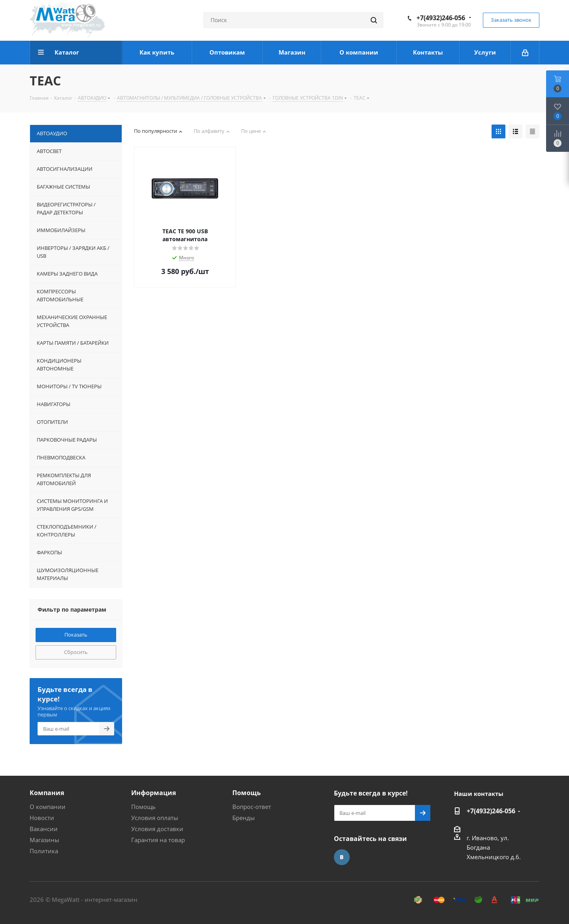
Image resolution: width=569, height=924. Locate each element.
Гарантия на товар (158, 840)
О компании (48, 807)
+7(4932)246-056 (441, 18)
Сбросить (76, 652)
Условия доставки (157, 829)
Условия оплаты (155, 818)
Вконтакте (342, 857)
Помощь (143, 807)
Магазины (44, 840)
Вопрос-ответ (252, 807)
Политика (44, 851)
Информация (154, 793)
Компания (47, 793)
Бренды (244, 818)
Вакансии (44, 829)
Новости (42, 818)
